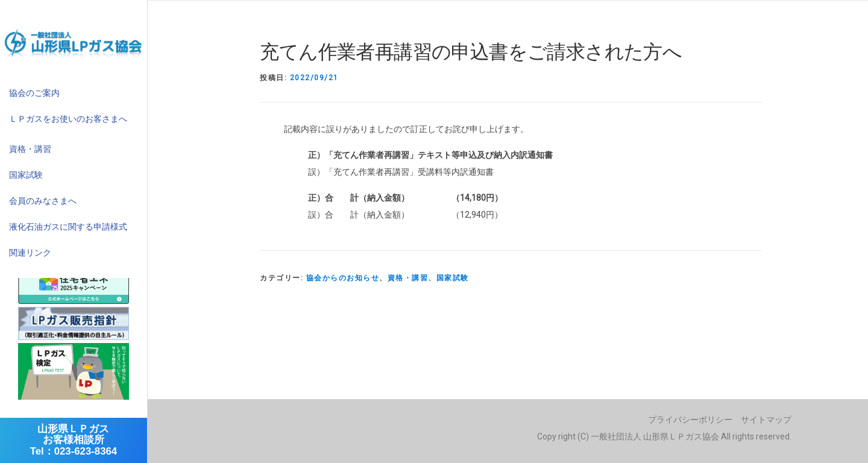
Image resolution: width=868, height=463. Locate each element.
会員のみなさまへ (43, 201)
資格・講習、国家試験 (428, 278)
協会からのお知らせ (343, 278)
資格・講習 (30, 149)
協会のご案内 (34, 93)
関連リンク (30, 253)
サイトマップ (766, 420)
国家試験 (26, 175)
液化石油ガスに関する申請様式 (68, 227)
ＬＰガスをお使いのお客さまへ (68, 119)
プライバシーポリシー (690, 420)
